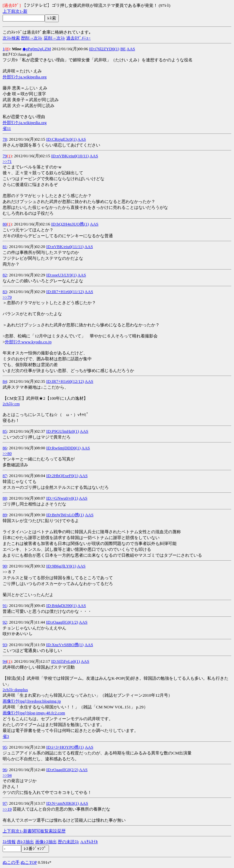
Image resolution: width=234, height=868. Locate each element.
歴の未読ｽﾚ (69, 842)
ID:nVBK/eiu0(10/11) (70, 156)
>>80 (7, 453)
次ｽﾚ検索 (11, 38)
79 (5, 156)
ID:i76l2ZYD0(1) (104, 49)
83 (5, 292)
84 (5, 381)
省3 (6, 736)
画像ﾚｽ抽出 (46, 842)
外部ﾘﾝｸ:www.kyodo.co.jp (28, 342)
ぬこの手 (11, 862)
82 (5, 275)
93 (5, 645)
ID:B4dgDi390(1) (62, 605)
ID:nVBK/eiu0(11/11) (65, 247)
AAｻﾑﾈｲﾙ (89, 842)
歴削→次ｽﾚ (32, 38)
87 (5, 476)
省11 (7, 128)
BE (123, 49)
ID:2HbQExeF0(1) (62, 476)
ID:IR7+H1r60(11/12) (65, 292)
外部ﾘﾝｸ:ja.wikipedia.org (25, 77)
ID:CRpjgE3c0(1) (62, 139)
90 (5, 566)
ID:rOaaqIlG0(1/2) (62, 622)
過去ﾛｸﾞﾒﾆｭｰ (78, 38)
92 (5, 622)
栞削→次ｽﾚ (55, 38)
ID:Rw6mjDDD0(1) (63, 448)
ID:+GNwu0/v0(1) (62, 498)
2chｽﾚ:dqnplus (15, 690)
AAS (131, 49)
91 (5, 605)
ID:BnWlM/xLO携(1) (65, 515)
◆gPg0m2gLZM (37, 49)
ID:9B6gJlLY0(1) (61, 566)
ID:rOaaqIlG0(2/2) (62, 770)
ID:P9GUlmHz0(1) (63, 431)
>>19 (7, 809)
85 (5, 431)
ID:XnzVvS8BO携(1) (65, 645)
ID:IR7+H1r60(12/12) (65, 381)
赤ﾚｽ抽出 (25, 842)
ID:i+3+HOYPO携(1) (65, 747)
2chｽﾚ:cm (11, 404)
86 (5, 448)
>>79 (7, 297)
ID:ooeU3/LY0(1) (62, 275)
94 (5, 661)
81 (5, 247)
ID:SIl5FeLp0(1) (66, 661)
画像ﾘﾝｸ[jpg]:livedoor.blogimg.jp (32, 701)
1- (21, 11)
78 (5, 139)
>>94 (7, 775)
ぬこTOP (29, 862)
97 (5, 803)
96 (5, 770)
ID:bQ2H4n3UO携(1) (70, 224)
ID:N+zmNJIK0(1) (63, 803)
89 (5, 515)
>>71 (7, 161)
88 (5, 498)
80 (5, 224)
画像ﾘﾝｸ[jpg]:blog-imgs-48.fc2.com (34, 713)
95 (5, 747)
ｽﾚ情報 (9, 842)
